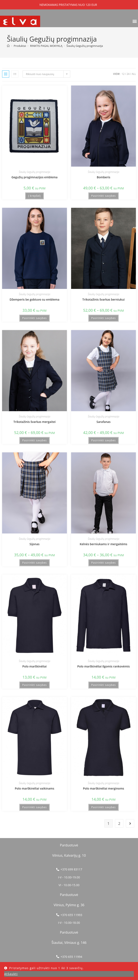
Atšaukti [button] (11, 974)
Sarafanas (104, 422)
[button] (135, 21)
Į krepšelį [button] (34, 196)
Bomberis (104, 177)
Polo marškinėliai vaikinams (35, 788)
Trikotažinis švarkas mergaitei (34, 422)
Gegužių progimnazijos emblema (34, 177)
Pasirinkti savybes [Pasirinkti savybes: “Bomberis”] (104, 196)
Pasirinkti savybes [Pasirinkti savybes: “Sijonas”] (35, 563)
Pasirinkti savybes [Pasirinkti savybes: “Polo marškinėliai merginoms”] (104, 807)
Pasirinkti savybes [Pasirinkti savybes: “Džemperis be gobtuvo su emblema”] (35, 318)
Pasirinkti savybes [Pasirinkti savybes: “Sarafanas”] (104, 440)
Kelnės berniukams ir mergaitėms (103, 544)
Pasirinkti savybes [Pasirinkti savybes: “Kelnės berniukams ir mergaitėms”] (104, 563)
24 (128, 74)
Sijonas (34, 544)
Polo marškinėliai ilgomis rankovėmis (104, 666)
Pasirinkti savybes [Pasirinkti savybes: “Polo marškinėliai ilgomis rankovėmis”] (104, 685)
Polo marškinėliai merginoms (104, 788)
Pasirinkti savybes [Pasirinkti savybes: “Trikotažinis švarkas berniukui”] (104, 318)
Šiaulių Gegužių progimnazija (85, 46)
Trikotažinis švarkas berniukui (103, 299)
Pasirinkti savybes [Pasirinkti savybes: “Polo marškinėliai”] (35, 685)
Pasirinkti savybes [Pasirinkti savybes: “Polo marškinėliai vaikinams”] (35, 807)
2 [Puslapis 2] (119, 823)
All (134, 74)
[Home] (8, 46)
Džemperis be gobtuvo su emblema (34, 299)
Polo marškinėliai (34, 666)
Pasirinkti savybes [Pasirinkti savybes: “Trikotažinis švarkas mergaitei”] (35, 440)
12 (123, 74)
